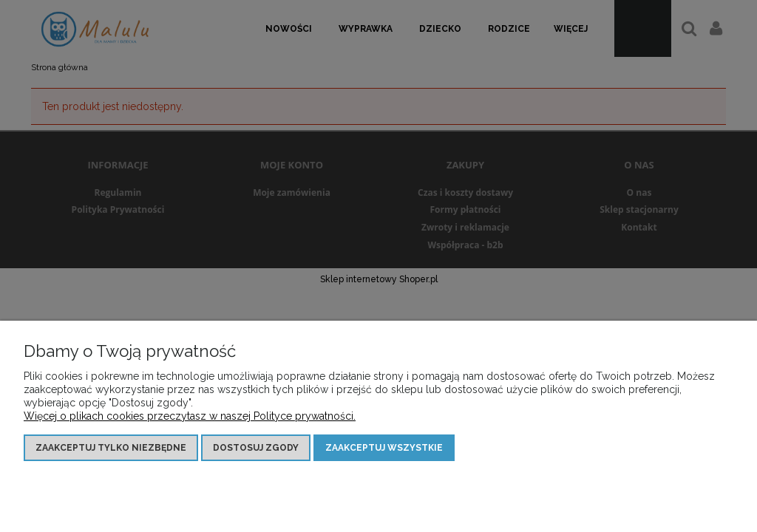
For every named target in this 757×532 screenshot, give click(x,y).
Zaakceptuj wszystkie (384, 448)
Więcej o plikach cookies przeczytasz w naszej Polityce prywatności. (190, 416)
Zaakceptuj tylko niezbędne (111, 448)
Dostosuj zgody (256, 448)
